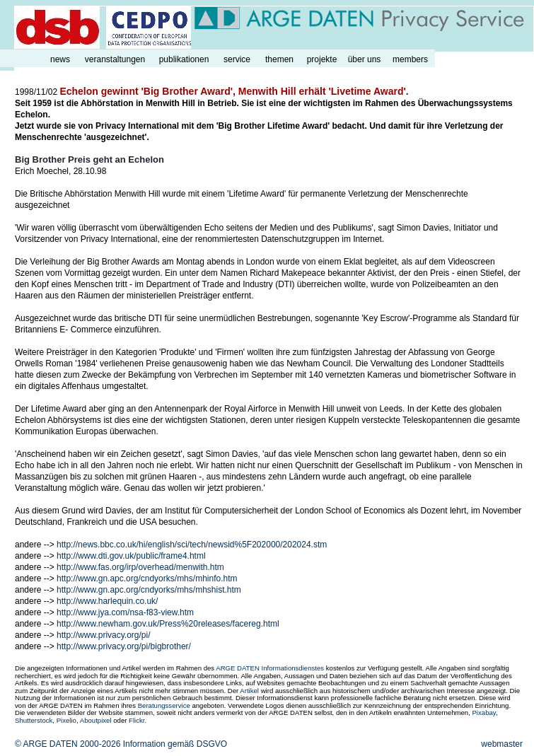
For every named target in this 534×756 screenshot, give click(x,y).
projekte (322, 59)
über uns (365, 59)
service (237, 59)
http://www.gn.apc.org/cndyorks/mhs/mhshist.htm (149, 590)
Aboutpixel (96, 720)
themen (279, 59)
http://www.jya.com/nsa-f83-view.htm (125, 612)
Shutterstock (34, 720)
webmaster (502, 744)
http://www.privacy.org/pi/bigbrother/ (124, 646)
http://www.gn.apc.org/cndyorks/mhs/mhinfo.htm (147, 578)
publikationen (184, 59)
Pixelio (66, 720)
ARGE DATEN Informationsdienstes (270, 668)
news (60, 59)
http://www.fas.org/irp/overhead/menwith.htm (140, 567)
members (410, 59)
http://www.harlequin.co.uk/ (107, 601)
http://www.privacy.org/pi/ (104, 635)
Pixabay (483, 713)
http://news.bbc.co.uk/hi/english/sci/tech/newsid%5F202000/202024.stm (192, 545)
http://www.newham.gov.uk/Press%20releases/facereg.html (168, 624)
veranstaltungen (115, 59)
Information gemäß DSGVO (175, 744)
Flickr (137, 720)
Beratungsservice (164, 705)
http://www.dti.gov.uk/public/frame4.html (131, 556)
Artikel (249, 691)
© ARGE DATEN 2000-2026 (68, 744)
